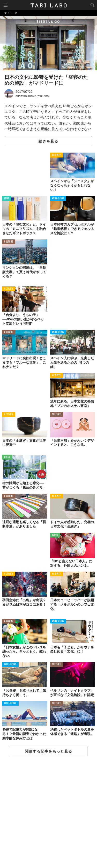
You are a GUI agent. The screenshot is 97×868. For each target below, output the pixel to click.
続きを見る (48, 141)
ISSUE (7, 457)
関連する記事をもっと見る (48, 751)
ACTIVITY (57, 155)
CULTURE (9, 242)
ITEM (7, 199)
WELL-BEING (58, 199)
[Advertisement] (48, 812)
